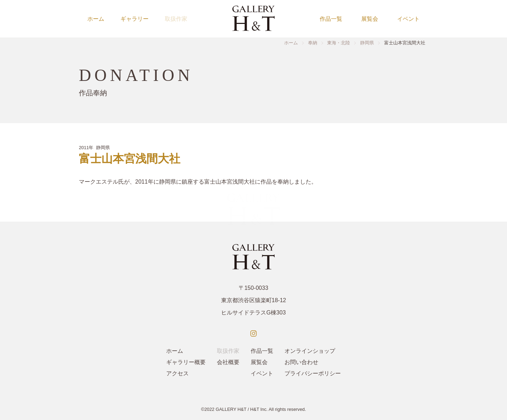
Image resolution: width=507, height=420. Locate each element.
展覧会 (370, 19)
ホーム (96, 19)
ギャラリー (134, 19)
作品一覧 (331, 19)
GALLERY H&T (231, 409)
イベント (408, 19)
